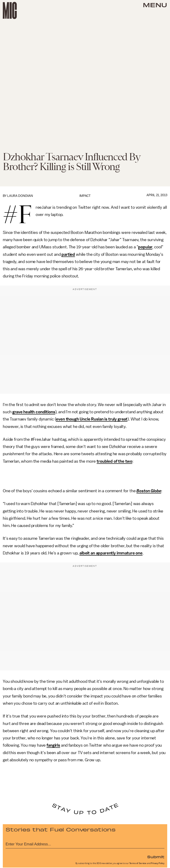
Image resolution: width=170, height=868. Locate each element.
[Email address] (85, 843)
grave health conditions (34, 412)
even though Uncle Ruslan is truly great (92, 419)
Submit (156, 857)
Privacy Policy (158, 863)
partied (68, 254)
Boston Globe (149, 491)
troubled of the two (114, 461)
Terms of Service (138, 863)
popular (145, 247)
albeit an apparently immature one (111, 553)
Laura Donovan (20, 196)
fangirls (53, 745)
